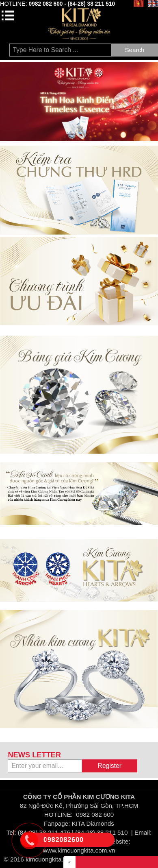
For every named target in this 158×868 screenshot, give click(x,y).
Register (110, 766)
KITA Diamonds (93, 823)
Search (134, 50)
